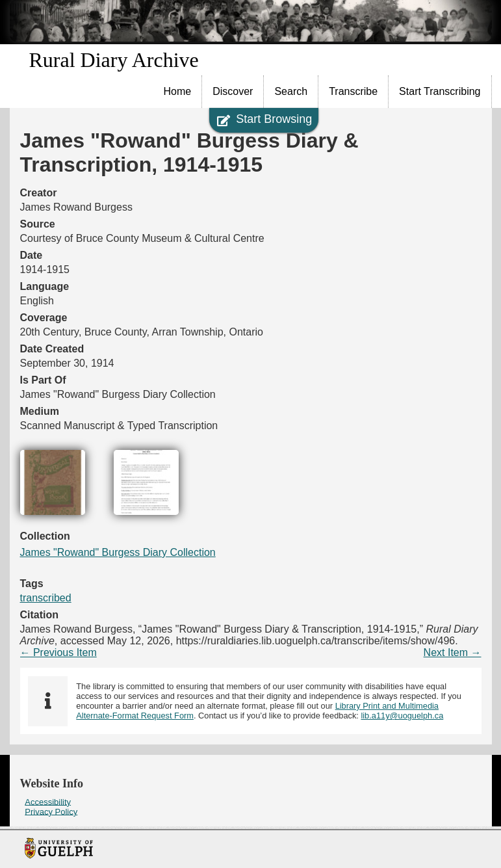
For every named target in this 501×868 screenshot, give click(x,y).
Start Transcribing (440, 91)
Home (178, 91)
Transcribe (353, 91)
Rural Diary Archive (114, 60)
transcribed (46, 598)
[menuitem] (178, 92)
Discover (233, 91)
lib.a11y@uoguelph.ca (402, 716)
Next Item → (453, 652)
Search (291, 91)
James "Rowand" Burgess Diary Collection (118, 552)
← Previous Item (58, 652)
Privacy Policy (51, 811)
